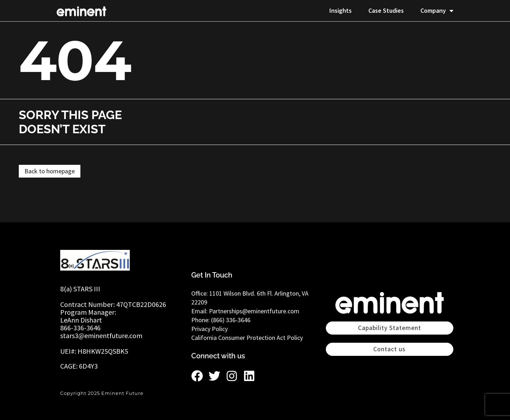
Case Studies (386, 10)
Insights (341, 10)
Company (437, 11)
